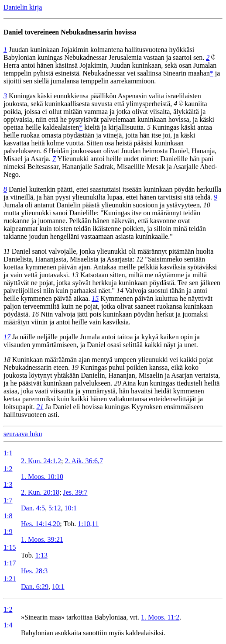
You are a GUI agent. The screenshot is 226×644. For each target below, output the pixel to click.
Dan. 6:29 (35, 587)
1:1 (8, 453)
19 (75, 367)
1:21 (10, 579)
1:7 (8, 500)
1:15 (10, 547)
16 (35, 314)
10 (207, 205)
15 (95, 298)
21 (40, 407)
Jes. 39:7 (75, 492)
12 (140, 259)
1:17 (10, 563)
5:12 (55, 508)
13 (75, 275)
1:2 (8, 469)
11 (7, 251)
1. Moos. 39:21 (42, 539)
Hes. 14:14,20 (40, 524)
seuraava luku (23, 434)
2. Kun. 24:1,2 (41, 461)
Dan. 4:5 (33, 508)
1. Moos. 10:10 (42, 477)
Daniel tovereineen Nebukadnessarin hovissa (70, 32)
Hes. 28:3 (34, 571)
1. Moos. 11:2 (160, 617)
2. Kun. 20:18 (40, 492)
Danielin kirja (23, 7)
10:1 (71, 508)
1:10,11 (88, 524)
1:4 (8, 625)
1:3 (8, 484)
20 (117, 383)
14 (120, 291)
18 (7, 360)
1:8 (8, 516)
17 (7, 337)
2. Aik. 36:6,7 (84, 461)
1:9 (8, 532)
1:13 (41, 555)
